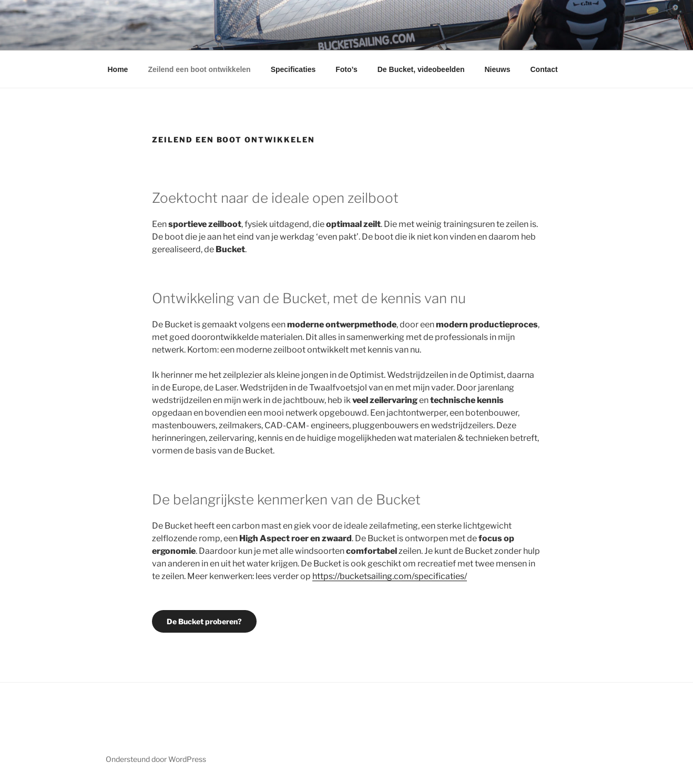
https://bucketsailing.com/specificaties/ (390, 576)
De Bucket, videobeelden (421, 69)
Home (118, 69)
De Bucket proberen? (204, 621)
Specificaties (293, 69)
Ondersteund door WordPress (156, 759)
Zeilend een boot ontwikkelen (199, 69)
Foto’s (346, 69)
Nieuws (497, 69)
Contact (544, 69)
